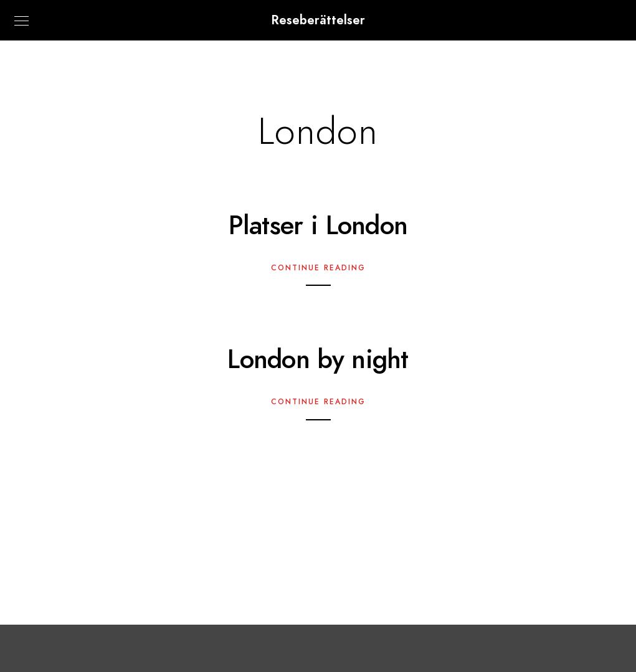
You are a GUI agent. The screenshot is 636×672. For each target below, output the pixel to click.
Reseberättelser (318, 20)
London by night (318, 359)
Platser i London (318, 225)
